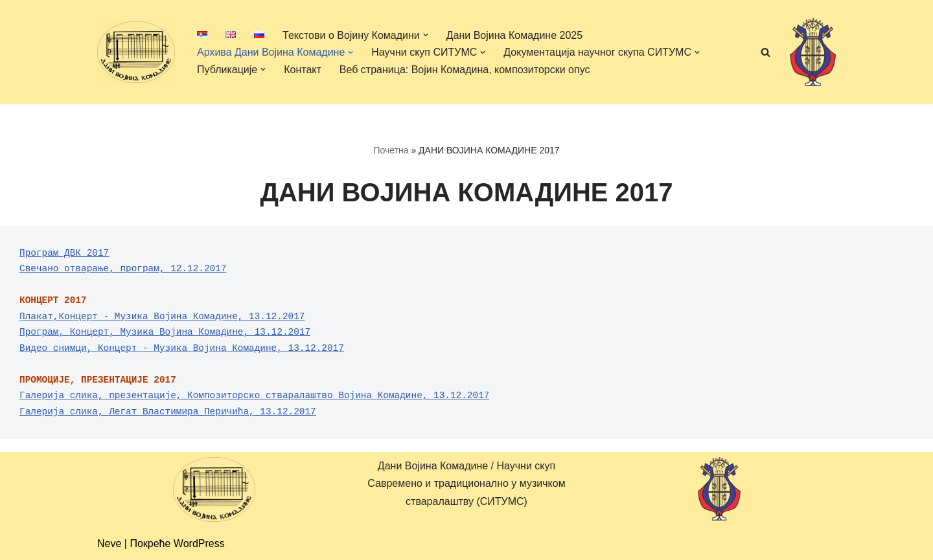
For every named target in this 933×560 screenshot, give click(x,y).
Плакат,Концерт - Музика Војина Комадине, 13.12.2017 (162, 317)
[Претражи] (766, 52)
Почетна (391, 150)
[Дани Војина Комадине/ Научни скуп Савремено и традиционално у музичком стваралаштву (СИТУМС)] (136, 52)
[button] (426, 35)
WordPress (199, 543)
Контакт (303, 70)
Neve (109, 543)
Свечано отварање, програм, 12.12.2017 (123, 269)
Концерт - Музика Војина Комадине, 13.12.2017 (221, 348)
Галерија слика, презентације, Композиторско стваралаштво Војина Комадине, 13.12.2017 (254, 396)
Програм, (45, 332)
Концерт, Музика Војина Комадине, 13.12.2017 (190, 332)
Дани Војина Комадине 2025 (514, 35)
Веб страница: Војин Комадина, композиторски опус (465, 70)
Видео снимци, (59, 348)
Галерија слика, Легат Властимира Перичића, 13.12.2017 (168, 412)
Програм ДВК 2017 (64, 253)
